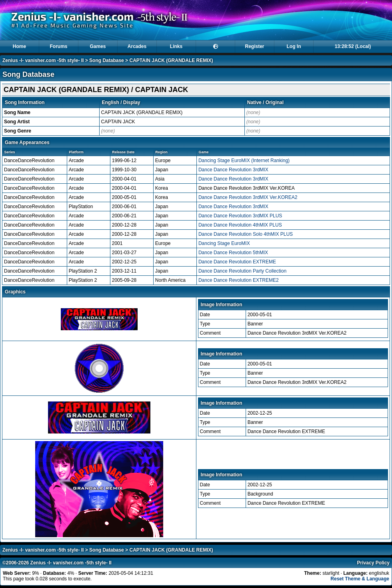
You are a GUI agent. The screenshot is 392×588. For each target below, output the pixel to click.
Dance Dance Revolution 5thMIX (233, 253)
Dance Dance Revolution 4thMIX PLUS (240, 225)
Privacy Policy (373, 563)
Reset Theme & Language (360, 579)
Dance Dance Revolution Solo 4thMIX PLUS (246, 234)
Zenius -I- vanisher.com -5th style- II (43, 60)
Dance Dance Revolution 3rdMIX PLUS (240, 216)
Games (98, 46)
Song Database (107, 60)
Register (254, 46)
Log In (294, 46)
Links (176, 46)
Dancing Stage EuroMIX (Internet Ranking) (244, 161)
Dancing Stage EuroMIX (224, 243)
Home (19, 46)
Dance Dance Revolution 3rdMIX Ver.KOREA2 (248, 197)
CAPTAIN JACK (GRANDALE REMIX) (171, 60)
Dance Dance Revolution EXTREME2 (239, 280)
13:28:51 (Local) (353, 46)
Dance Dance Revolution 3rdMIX (233, 170)
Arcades (137, 46)
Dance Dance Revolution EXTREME (237, 262)
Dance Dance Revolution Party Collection (242, 271)
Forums (58, 46)
